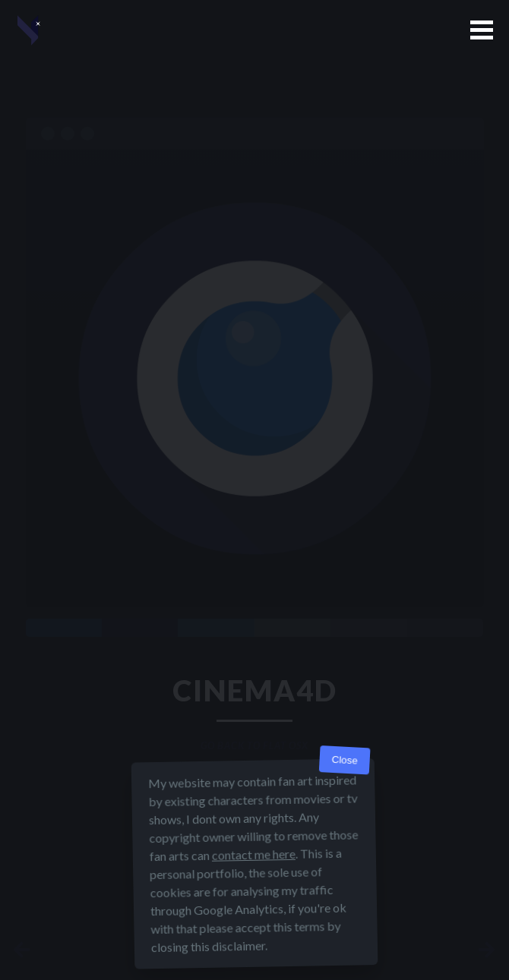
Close (345, 760)
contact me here (254, 854)
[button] (482, 30)
